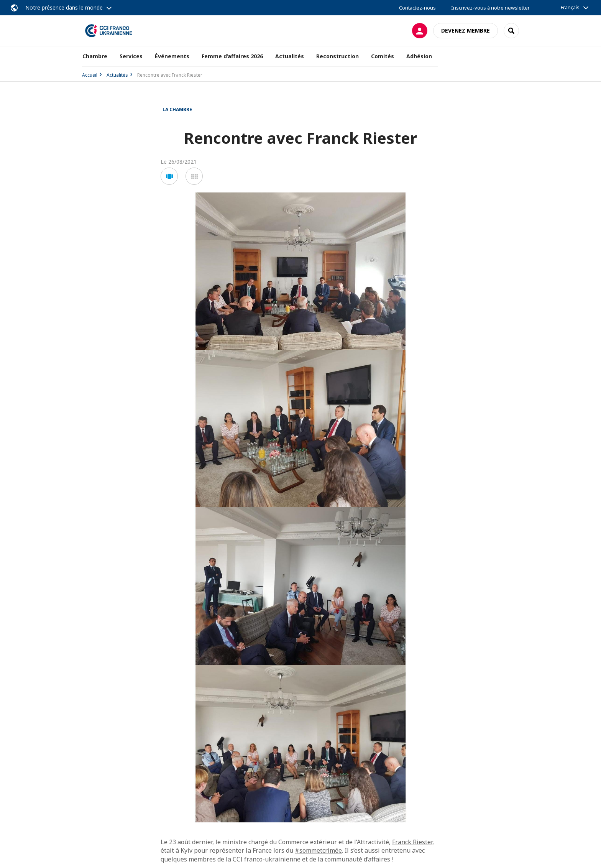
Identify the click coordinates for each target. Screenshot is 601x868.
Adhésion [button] (419, 56)
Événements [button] (172, 56)
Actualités (117, 75)
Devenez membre (466, 30)
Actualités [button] (290, 56)
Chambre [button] (95, 56)
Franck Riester (412, 842)
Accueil (90, 75)
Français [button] (570, 7)
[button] (169, 176)
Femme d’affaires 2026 (232, 56)
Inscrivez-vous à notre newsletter (490, 8)
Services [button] (131, 56)
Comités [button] (383, 56)
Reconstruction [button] (337, 56)
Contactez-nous (417, 8)
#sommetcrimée (318, 850)
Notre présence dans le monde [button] (64, 7)
